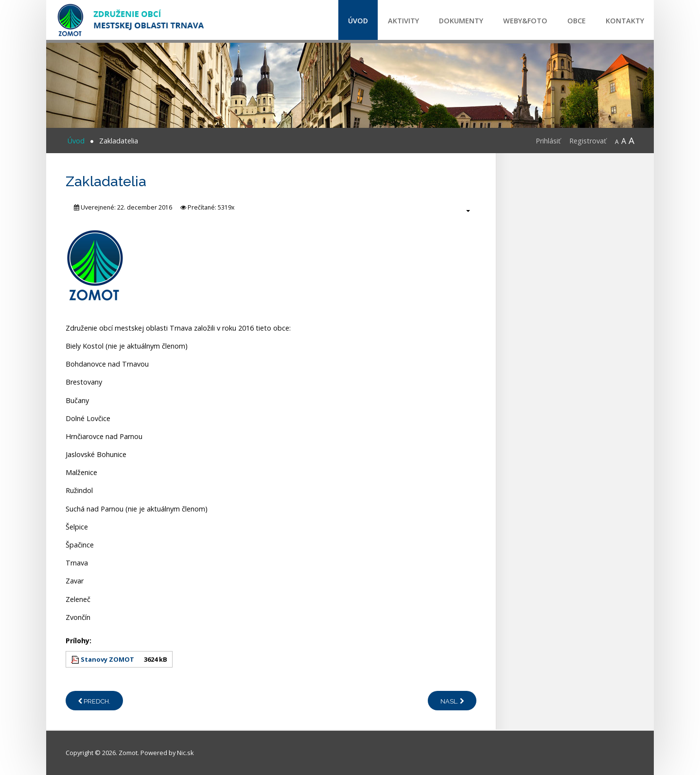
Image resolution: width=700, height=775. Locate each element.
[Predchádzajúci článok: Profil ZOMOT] (94, 701)
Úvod (358, 21)
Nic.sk (185, 753)
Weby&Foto (525, 21)
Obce (577, 21)
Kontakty (625, 21)
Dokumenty (461, 21)
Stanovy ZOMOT (107, 659)
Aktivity (403, 21)
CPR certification (638, 183)
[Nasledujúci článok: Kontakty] (452, 701)
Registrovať (588, 141)
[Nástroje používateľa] (463, 211)
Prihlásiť (548, 141)
